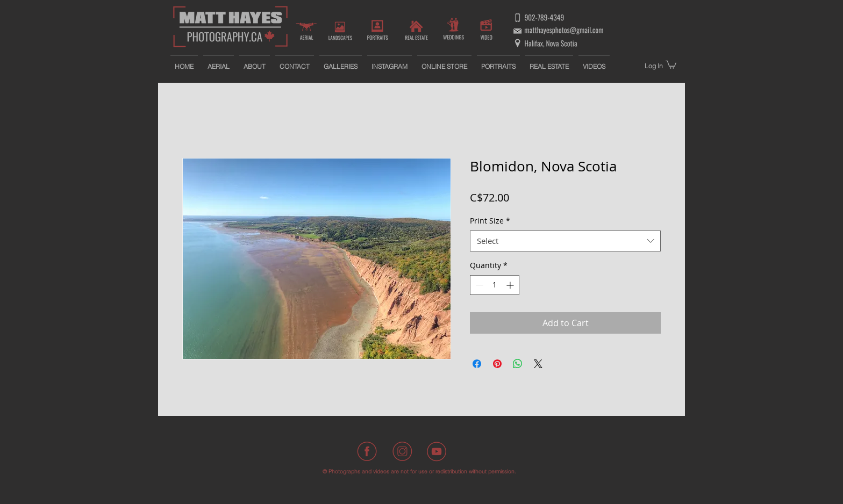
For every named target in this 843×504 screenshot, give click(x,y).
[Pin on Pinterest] (497, 364)
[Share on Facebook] (477, 364)
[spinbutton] (495, 285)
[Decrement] (478, 285)
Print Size (490, 221)
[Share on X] (538, 364)
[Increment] (511, 285)
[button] (671, 64)
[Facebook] (368, 451)
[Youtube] (437, 451)
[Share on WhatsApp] (518, 364)
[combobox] (565, 241)
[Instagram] (402, 451)
